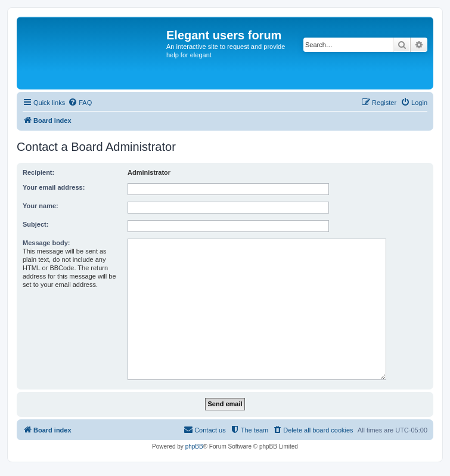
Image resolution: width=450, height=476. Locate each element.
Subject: (35, 224)
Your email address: (54, 187)
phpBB (194, 446)
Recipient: (38, 172)
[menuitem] (80, 103)
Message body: (46, 243)
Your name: (41, 206)
